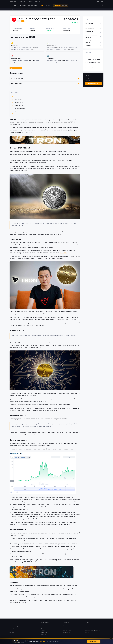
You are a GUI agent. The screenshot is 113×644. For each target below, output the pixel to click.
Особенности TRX (18, 103)
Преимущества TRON (19, 111)
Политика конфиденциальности (92, 630)
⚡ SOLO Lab (61, 5)
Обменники (44, 634)
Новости (15, 5)
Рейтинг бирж (23, 5)
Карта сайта (88, 632)
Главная (11, 13)
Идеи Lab (93, 43)
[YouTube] (98, 1)
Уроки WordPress (67, 630)
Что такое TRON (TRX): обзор (20, 97)
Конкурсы (30, 1)
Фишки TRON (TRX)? (17, 84)
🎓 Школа (42, 5)
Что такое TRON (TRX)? (18, 78)
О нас (86, 626)
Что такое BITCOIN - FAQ (93, 26)
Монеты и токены (93, 29)
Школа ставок (66, 632)
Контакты (37, 1)
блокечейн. (63, 253)
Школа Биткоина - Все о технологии (93, 32)
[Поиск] (102, 5)
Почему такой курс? (18, 105)
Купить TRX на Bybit (16, 68)
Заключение (16, 114)
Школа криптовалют (68, 626)
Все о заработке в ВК (93, 23)
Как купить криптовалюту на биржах (93, 36)
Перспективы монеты (19, 108)
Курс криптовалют (33, 5)
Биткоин (49, 5)
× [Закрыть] (111, 639)
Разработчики (17, 100)
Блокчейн (65, 628)
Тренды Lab (93, 45)
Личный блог (22, 1)
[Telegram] (102, 1)
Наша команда (14, 1)
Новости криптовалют (93, 40)
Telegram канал (93, 84)
